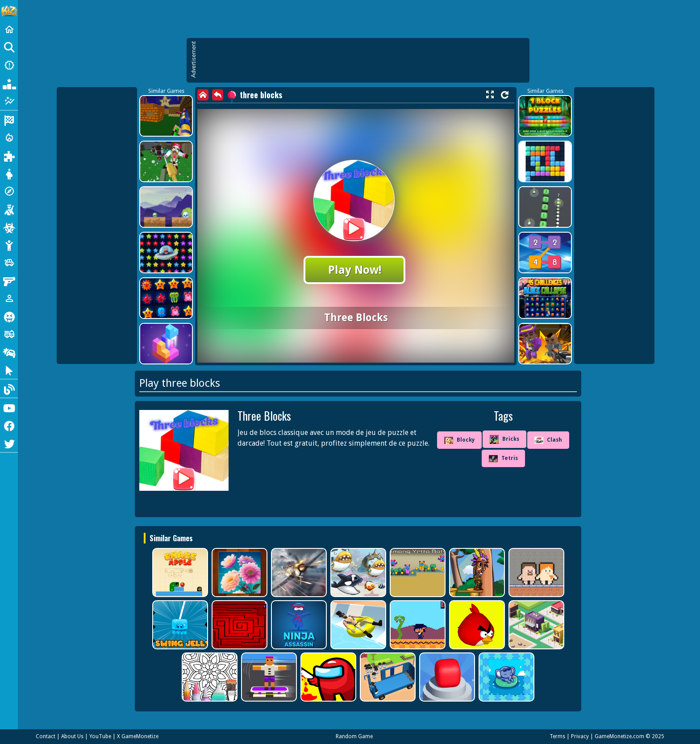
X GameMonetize (138, 736)
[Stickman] (9, 245)
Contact (46, 736)
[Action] (9, 138)
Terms (557, 736)
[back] (218, 95)
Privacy (580, 736)
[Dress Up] (9, 173)
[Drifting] (9, 352)
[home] (203, 95)
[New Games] (9, 65)
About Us (72, 736)
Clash (548, 440)
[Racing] (9, 120)
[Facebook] (9, 425)
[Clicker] (9, 370)
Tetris (503, 459)
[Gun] (9, 280)
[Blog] (9, 389)
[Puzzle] (9, 155)
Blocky (459, 440)
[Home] (9, 29)
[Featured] (9, 101)
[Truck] (9, 334)
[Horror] (9, 316)
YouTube (100, 736)
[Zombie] (9, 227)
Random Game (354, 736)
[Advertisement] (362, 60)
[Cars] (9, 263)
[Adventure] (9, 191)
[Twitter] (9, 443)
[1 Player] (9, 298)
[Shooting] (9, 209)
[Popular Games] (9, 83)
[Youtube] (9, 407)
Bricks (504, 439)
